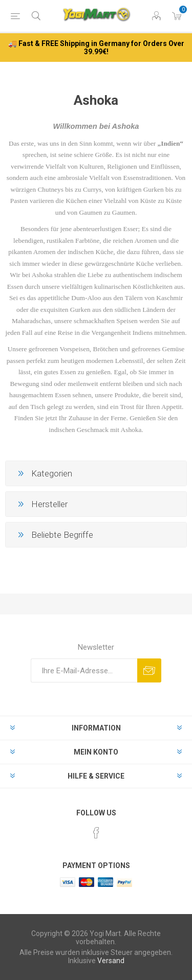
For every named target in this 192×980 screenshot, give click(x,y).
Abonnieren (149, 670)
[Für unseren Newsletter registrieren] (84, 670)
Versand (111, 961)
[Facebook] (96, 833)
